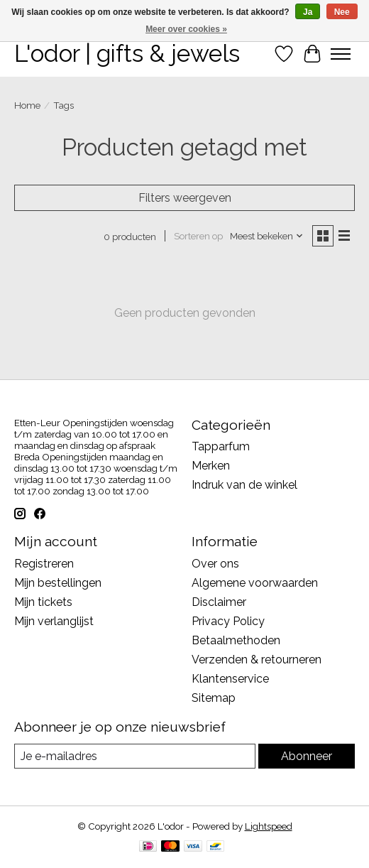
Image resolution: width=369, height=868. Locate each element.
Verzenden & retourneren (257, 660)
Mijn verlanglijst (54, 621)
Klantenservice (230, 679)
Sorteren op (198, 236)
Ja (308, 12)
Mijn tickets (43, 602)
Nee (342, 12)
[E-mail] (135, 756)
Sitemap (214, 698)
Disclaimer (219, 602)
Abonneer (307, 756)
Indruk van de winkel (244, 485)
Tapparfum (221, 446)
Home (27, 105)
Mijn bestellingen (58, 583)
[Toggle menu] (341, 54)
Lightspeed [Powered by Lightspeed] (269, 826)
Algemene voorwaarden (255, 583)
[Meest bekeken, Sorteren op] (267, 236)
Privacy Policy (228, 621)
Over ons (215, 564)
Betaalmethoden (236, 640)
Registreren (44, 564)
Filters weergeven (185, 198)
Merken (211, 466)
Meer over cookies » (186, 29)
